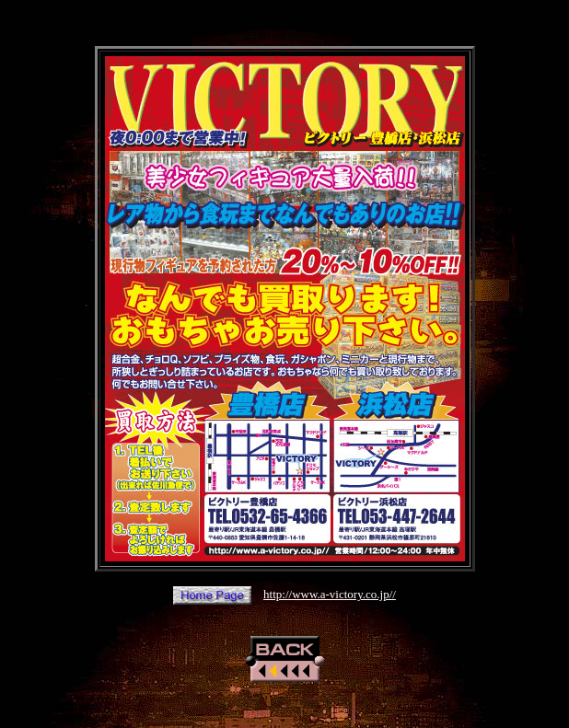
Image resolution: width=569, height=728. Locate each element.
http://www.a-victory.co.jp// (330, 594)
